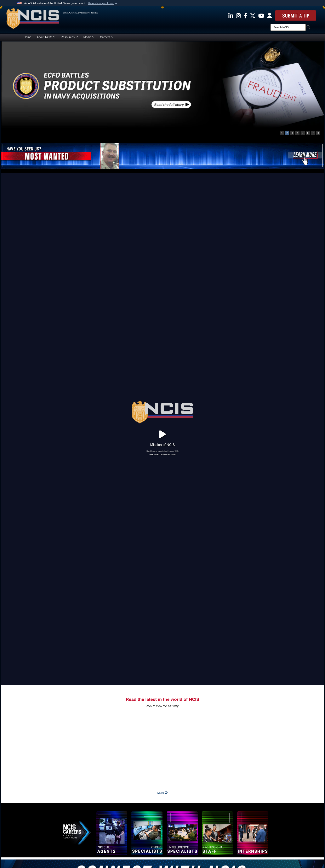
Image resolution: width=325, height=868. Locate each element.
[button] (103, 3)
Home (27, 37)
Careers (107, 37)
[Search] (288, 27)
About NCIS (46, 37)
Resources (69, 37)
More (162, 664)
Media (89, 37)
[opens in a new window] (231, 15)
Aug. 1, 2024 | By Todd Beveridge (162, 390)
